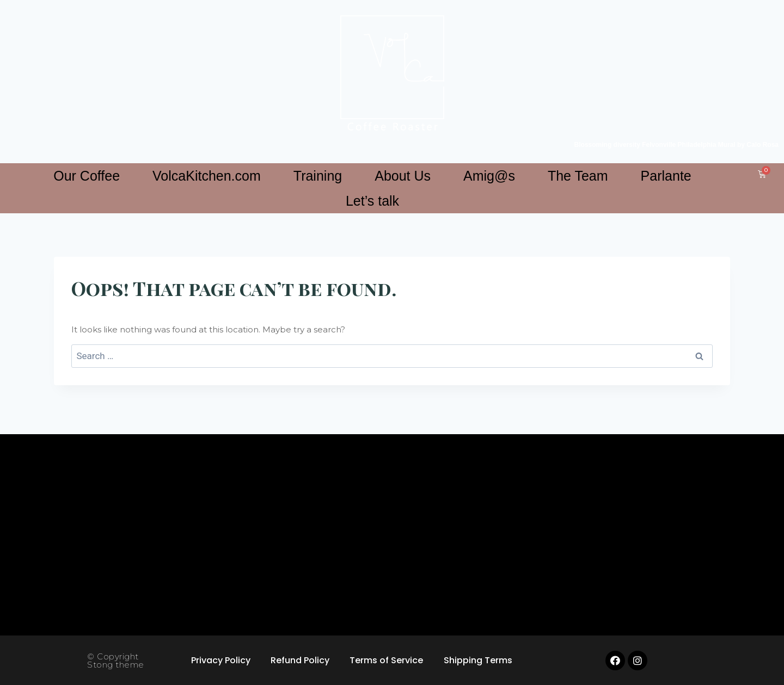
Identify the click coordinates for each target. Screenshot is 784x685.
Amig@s (489, 176)
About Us (403, 176)
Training (318, 176)
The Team (578, 176)
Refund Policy (299, 660)
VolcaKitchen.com (207, 176)
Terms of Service (387, 660)
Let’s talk (372, 201)
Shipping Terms (480, 660)
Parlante (666, 176)
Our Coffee (87, 176)
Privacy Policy (219, 660)
